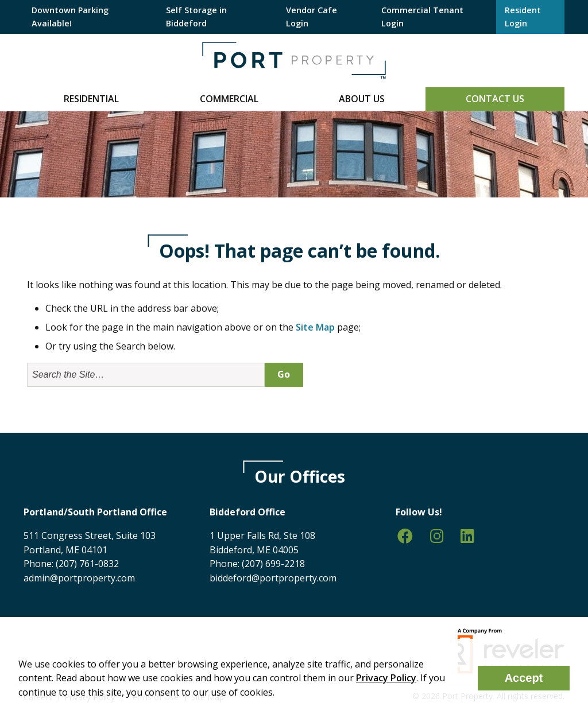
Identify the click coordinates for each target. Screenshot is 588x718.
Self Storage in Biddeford (196, 16)
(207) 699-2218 (273, 564)
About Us (362, 99)
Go (284, 374)
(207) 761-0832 (87, 564)
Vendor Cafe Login (312, 16)
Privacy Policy (386, 678)
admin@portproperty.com (79, 578)
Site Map (315, 327)
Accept (524, 678)
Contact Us (495, 99)
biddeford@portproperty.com (273, 578)
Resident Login (523, 16)
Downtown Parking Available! (70, 16)
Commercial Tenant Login (422, 16)
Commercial (229, 99)
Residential (91, 99)
